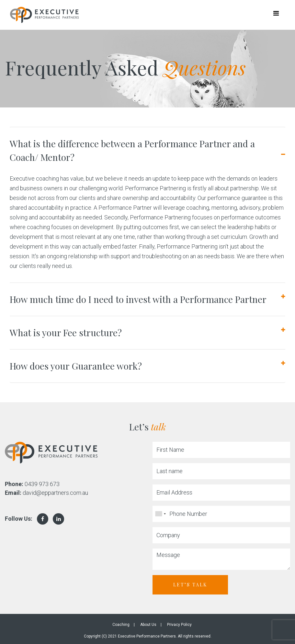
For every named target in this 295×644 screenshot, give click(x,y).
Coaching (121, 625)
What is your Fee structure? (66, 333)
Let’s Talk (190, 585)
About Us (148, 625)
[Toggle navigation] (276, 15)
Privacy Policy (179, 625)
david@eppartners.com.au (55, 493)
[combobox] (160, 514)
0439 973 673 (42, 484)
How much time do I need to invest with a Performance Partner (138, 299)
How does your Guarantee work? (76, 366)
